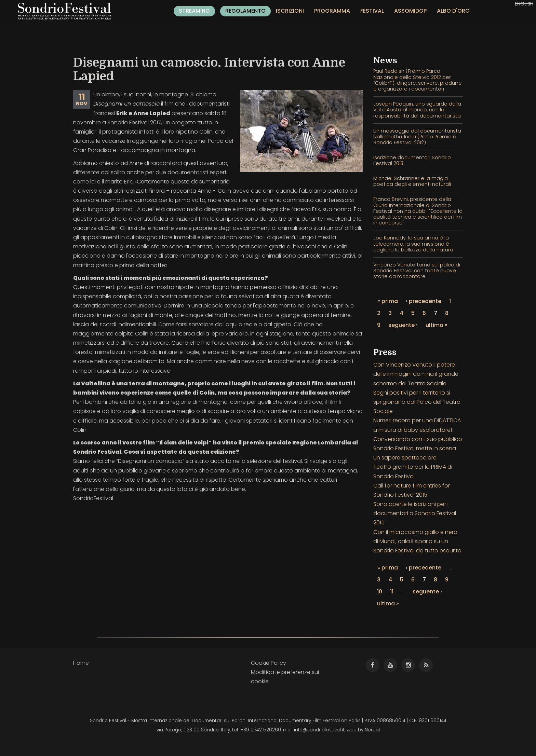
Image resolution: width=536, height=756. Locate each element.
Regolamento (245, 11)
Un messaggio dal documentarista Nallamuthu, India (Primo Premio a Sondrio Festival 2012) (417, 137)
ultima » (437, 325)
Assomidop (410, 11)
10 (380, 592)
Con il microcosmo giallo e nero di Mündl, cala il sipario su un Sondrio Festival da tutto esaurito (417, 541)
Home (81, 663)
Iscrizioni (290, 11)
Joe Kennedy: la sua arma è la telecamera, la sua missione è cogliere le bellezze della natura (413, 244)
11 (392, 592)
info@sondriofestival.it (319, 730)
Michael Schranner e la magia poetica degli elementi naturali (412, 181)
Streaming (194, 11)
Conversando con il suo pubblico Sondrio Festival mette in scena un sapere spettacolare (418, 448)
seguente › (403, 325)
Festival (372, 11)
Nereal (372, 730)
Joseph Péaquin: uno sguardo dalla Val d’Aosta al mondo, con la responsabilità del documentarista (417, 110)
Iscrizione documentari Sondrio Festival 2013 (412, 160)
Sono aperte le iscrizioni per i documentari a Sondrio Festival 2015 (415, 513)
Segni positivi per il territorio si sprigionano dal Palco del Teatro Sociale (417, 402)
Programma (332, 11)
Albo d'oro (453, 11)
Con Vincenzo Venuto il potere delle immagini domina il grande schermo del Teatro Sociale (416, 374)
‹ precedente (424, 301)
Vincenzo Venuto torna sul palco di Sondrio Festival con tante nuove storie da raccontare (417, 271)
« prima (388, 301)
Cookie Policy (269, 663)
